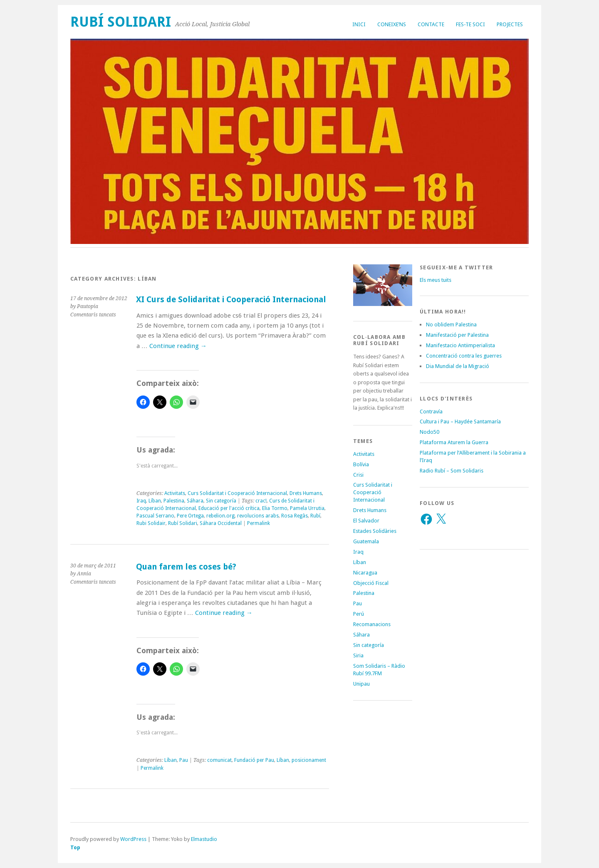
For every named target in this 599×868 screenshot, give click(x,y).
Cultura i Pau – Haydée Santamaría (460, 422)
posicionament (309, 760)
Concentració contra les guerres (464, 356)
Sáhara (195, 501)
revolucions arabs (258, 516)
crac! (261, 501)
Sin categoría (221, 501)
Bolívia (361, 464)
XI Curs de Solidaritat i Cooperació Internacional (231, 300)
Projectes (510, 24)
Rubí (315, 516)
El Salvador (366, 521)
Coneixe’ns (392, 24)
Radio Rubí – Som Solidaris (452, 471)
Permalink (259, 523)
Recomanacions (372, 624)
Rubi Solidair (151, 523)
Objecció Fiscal (371, 583)
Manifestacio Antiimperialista (460, 345)
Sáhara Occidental (221, 523)
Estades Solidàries (375, 531)
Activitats (175, 493)
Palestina (174, 501)
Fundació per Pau (254, 760)
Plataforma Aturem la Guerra (454, 442)
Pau (184, 760)
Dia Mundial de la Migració (458, 366)
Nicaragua (365, 573)
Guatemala (366, 541)
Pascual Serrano (155, 516)
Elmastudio (204, 839)
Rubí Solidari (121, 22)
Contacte (431, 24)
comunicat (219, 760)
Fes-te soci (470, 24)
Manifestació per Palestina (457, 335)
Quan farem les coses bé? (186, 567)
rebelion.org (220, 516)
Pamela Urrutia (307, 508)
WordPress (133, 839)
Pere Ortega (190, 516)
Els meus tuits (436, 280)
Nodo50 (429, 432)
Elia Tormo (275, 508)
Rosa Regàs (295, 516)
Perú (359, 614)
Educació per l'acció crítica (229, 508)
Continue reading (178, 346)
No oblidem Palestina (451, 325)
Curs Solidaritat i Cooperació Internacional (237, 493)
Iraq (141, 501)
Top (75, 847)
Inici (359, 24)
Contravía (431, 412)
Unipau (361, 684)
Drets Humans (306, 493)
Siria (358, 655)
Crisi (358, 475)
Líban (155, 501)
